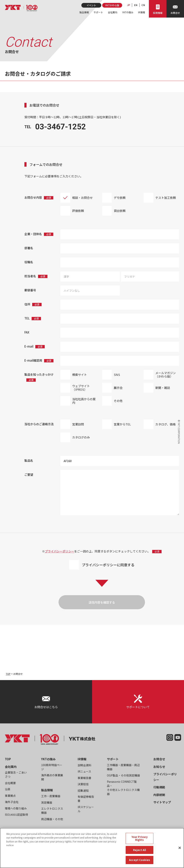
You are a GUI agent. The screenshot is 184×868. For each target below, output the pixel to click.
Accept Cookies (140, 862)
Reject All (140, 852)
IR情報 (142, 12)
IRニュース (84, 771)
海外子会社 (12, 802)
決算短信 (83, 784)
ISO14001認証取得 (16, 815)
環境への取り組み (16, 808)
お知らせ (159, 767)
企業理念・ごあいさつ (16, 774)
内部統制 (159, 795)
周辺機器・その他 (52, 819)
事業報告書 (84, 778)
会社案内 (113, 12)
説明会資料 (84, 765)
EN (136, 5)
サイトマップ (162, 802)
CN (143, 5)
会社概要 (10, 783)
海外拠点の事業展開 (52, 777)
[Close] (180, 850)
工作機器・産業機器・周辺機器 (123, 767)
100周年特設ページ (52, 767)
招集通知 (83, 791)
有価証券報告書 (86, 799)
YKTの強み (128, 12)
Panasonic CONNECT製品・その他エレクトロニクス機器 (123, 788)
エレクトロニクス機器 (52, 811)
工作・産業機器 (51, 796)
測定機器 (47, 802)
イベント (91, 5)
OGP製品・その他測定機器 (123, 775)
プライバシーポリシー (60, 551)
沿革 (8, 789)
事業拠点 (10, 796)
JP (128, 5)
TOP (8, 674)
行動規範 (159, 787)
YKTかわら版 (112, 5)
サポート (98, 12)
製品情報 (84, 12)
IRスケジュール (86, 809)
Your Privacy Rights (140, 840)
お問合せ (159, 759)
